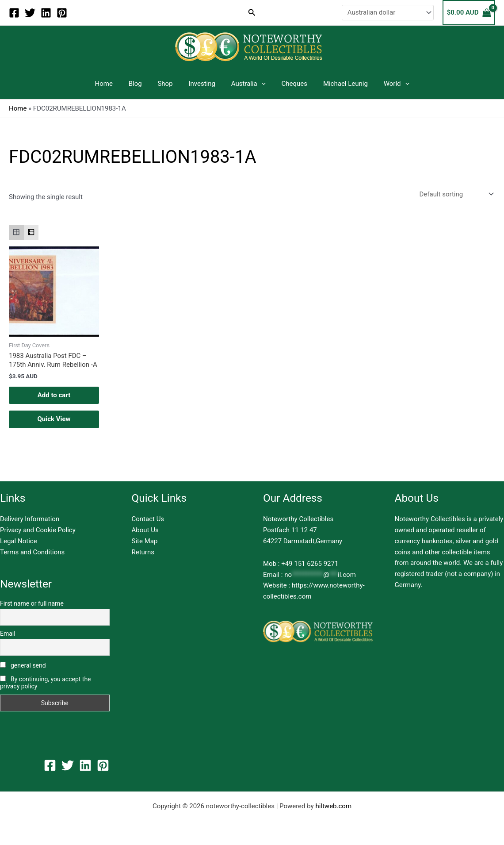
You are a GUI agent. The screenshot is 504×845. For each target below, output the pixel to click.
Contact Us (148, 519)
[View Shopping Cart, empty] (469, 13)
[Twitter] (30, 13)
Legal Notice (19, 541)
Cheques (290, 84)
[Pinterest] (62, 13)
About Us (145, 530)
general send (23, 665)
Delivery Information (30, 519)
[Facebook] (14, 13)
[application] (260, 84)
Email (8, 634)
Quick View (54, 419)
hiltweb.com (333, 806)
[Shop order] (456, 194)
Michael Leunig (339, 84)
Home (113, 84)
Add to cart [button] (54, 395)
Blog (141, 84)
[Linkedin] (46, 13)
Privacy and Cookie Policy (38, 530)
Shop (169, 84)
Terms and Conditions (32, 552)
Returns (143, 552)
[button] (252, 13)
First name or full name (32, 603)
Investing (203, 84)
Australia (247, 84)
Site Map (145, 541)
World (387, 84)
